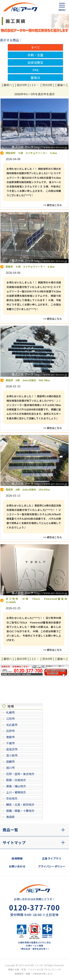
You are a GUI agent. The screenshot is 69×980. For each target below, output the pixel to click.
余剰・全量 (35, 55)
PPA (35, 70)
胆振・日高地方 (16, 780)
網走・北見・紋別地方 (20, 804)
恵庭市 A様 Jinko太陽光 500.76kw (28, 380)
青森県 (10, 817)
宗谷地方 (12, 798)
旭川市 (10, 768)
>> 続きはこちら (53, 205)
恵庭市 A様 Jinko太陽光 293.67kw (28, 489)
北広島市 (12, 725)
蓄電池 (35, 78)
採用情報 (17, 858)
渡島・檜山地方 (16, 786)
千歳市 (10, 743)
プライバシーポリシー (52, 866)
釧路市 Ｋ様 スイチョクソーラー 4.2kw (30, 267)
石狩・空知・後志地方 (20, 774)
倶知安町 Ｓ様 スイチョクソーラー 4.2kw (31, 153)
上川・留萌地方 (16, 792)
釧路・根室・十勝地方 (20, 811)
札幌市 (10, 712)
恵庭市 (10, 737)
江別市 (10, 719)
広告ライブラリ (52, 858)
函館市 (10, 761)
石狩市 (10, 731)
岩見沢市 (12, 749)
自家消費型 (35, 62)
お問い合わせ (17, 866)
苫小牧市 (12, 755)
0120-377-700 (34, 907)
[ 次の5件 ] (47, 85)
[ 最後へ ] (61, 85)
